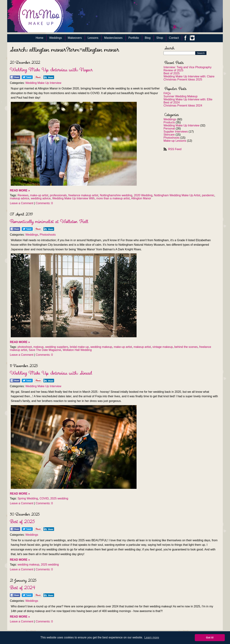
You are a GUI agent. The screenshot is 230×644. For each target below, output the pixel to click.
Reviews (23, 195)
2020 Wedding (143, 195)
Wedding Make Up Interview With (73, 198)
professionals (58, 195)
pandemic (208, 195)
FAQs (167, 93)
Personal (169, 128)
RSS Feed (175, 149)
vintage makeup (163, 347)
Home (40, 38)
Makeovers (75, 38)
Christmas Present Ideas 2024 (183, 106)
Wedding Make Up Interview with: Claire (189, 76)
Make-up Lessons (175, 141)
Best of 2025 (172, 73)
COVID (44, 498)
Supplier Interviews (176, 132)
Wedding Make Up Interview (181, 125)
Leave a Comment (22, 203)
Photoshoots (172, 138)
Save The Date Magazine (45, 350)
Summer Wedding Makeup (180, 96)
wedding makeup (101, 347)
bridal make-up (79, 347)
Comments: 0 (44, 203)
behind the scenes (186, 347)
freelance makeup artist (83, 195)
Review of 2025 (173, 70)
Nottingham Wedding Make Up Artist (177, 195)
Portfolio (134, 38)
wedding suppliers (57, 347)
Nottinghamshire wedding (116, 195)
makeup (39, 347)
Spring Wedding (28, 498)
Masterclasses (113, 38)
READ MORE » (20, 190)
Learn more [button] (152, 637)
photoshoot (25, 347)
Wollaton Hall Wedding (77, 350)
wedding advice (41, 198)
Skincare (169, 135)
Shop (160, 38)
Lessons (93, 38)
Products (169, 122)
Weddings (56, 38)
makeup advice (20, 198)
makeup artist (142, 347)
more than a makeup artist (113, 198)
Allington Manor (141, 198)
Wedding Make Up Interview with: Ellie (188, 99)
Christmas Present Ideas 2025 (183, 79)
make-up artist (39, 195)
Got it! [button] (210, 638)
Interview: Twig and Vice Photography (188, 67)
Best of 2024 (172, 102)
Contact (174, 38)
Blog (148, 38)
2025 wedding (59, 498)
